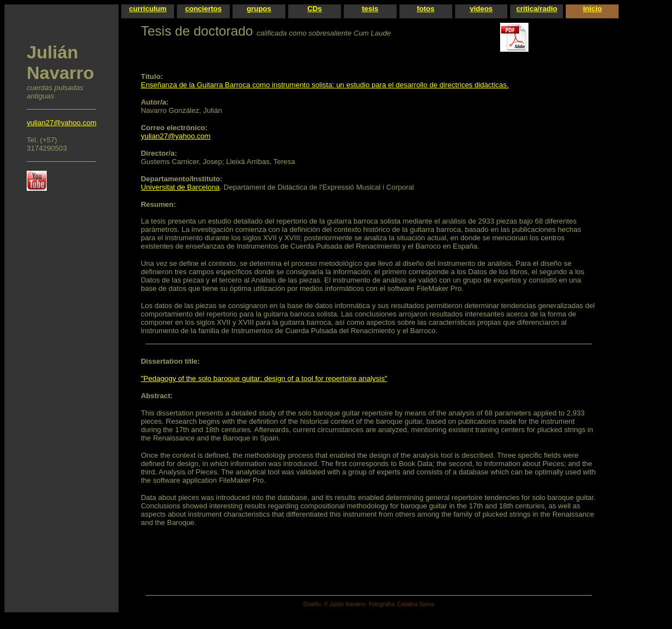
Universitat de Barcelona (180, 187)
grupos (259, 9)
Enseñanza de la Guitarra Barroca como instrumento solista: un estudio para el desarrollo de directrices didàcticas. (325, 85)
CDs (314, 9)
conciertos (204, 9)
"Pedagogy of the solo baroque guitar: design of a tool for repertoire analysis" (264, 378)
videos (481, 9)
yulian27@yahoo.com (61, 123)
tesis (370, 9)
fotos (426, 9)
